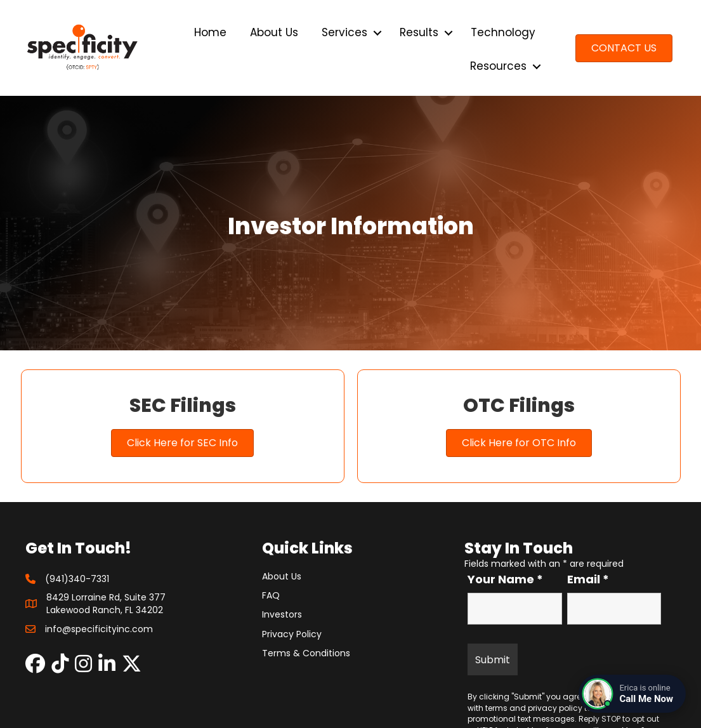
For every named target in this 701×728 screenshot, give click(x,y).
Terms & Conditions (306, 653)
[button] (377, 33)
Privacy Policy (292, 634)
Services (344, 32)
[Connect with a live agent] (632, 694)
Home (210, 32)
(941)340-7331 (77, 579)
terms (496, 708)
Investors (282, 614)
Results (419, 32)
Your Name (505, 579)
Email (588, 579)
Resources (498, 66)
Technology (503, 32)
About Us (274, 32)
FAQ (271, 595)
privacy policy (555, 708)
